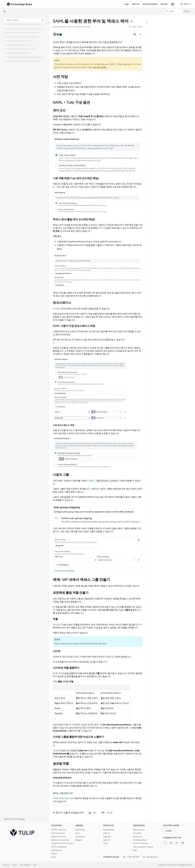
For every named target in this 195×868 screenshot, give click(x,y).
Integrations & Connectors (62, 843)
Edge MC (107, 837)
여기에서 (57, 309)
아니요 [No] (107, 813)
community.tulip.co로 (63, 798)
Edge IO (107, 833)
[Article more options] (141, 34)
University (137, 833)
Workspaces (56, 850)
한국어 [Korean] (185, 4)
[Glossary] (164, 4)
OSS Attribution (25, 865)
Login (168, 831)
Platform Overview (59, 830)
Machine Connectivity (60, 840)
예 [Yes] (92, 813)
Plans (105, 843)
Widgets (79, 840)
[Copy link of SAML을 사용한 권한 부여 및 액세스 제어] (132, 22)
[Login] (127, 4)
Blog (135, 850)
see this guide (100, 67)
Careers (15, 865)
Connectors (80, 837)
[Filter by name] (25, 20)
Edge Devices (109, 830)
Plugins (54, 854)
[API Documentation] (150, 4)
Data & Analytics (58, 833)
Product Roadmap (141, 843)
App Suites (80, 830)
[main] (98, 418)
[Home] (5, 11)
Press (35, 865)
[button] (179, 11)
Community (138, 837)
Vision (54, 857)
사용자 (91, 481)
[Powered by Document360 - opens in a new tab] (15, 819)
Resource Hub (139, 830)
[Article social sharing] (134, 34)
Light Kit (107, 840)
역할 (71, 83)
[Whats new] (173, 4)
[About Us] (136, 4)
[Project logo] (19, 4)
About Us (6, 865)
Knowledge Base (140, 840)
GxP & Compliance (59, 847)
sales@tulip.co (151, 857)
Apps (77, 833)
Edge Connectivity (59, 837)
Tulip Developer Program (143, 847)
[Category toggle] (49, 22)
